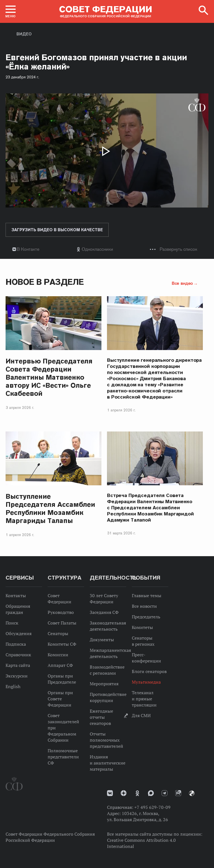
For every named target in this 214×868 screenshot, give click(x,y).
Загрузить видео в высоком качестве (57, 230)
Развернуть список (178, 249)
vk (110, 793)
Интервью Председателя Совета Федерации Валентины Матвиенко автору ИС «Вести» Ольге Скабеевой (49, 377)
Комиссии (58, 655)
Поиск (12, 623)
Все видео (182, 283)
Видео (24, 34)
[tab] (107, 249)
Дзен (124, 793)
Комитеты (142, 627)
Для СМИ (141, 715)
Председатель (146, 617)
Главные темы (147, 595)
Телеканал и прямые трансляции (144, 699)
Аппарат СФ (60, 665)
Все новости (144, 606)
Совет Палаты (62, 623)
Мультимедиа (146, 682)
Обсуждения (19, 633)
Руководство (61, 612)
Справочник (18, 655)
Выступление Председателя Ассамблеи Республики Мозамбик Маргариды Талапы (50, 508)
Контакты (16, 595)
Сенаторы (58, 633)
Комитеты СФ (62, 644)
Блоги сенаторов (149, 671)
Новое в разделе (45, 282)
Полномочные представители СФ (63, 757)
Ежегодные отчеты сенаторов (101, 717)
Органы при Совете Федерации (60, 699)
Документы (102, 640)
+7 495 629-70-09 (152, 807)
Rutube (178, 793)
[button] (11, 11)
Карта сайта (18, 665)
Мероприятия (104, 684)
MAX (151, 793)
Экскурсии (17, 676)
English (13, 686)
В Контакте (28, 249)
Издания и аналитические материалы (108, 763)
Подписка (16, 644)
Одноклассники (97, 249)
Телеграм (165, 793)
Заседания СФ (104, 612)
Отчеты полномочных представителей (106, 740)
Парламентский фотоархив (192, 793)
